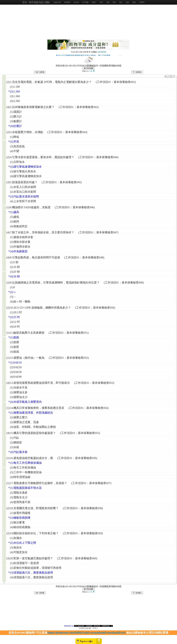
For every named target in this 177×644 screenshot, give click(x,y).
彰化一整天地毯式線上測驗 (36, 2)
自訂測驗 (85, 2)
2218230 (102, 52)
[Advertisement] (88, 23)
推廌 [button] (94, 2)
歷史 (114, 2)
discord (76, 2)
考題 (108, 2)
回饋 (134, 2)
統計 (121, 2)
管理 (101, 2)
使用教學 (67, 2)
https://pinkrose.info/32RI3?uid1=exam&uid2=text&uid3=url (86, 633)
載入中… (88, 54)
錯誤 (127, 2)
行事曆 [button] (142, 2)
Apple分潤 (57, 2)
